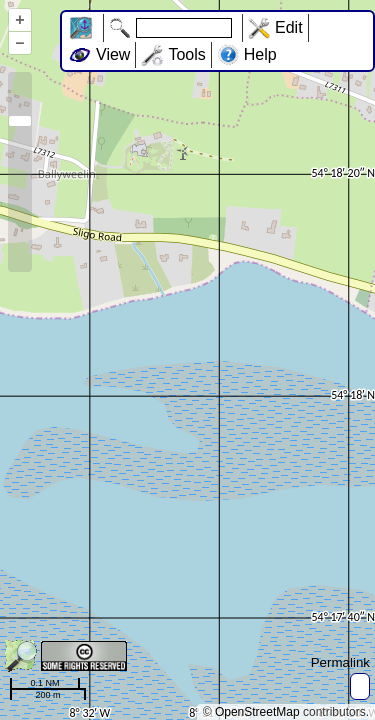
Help (260, 54)
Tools (186, 54)
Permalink (340, 662)
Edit (289, 27)
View (113, 54)
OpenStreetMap (257, 712)
